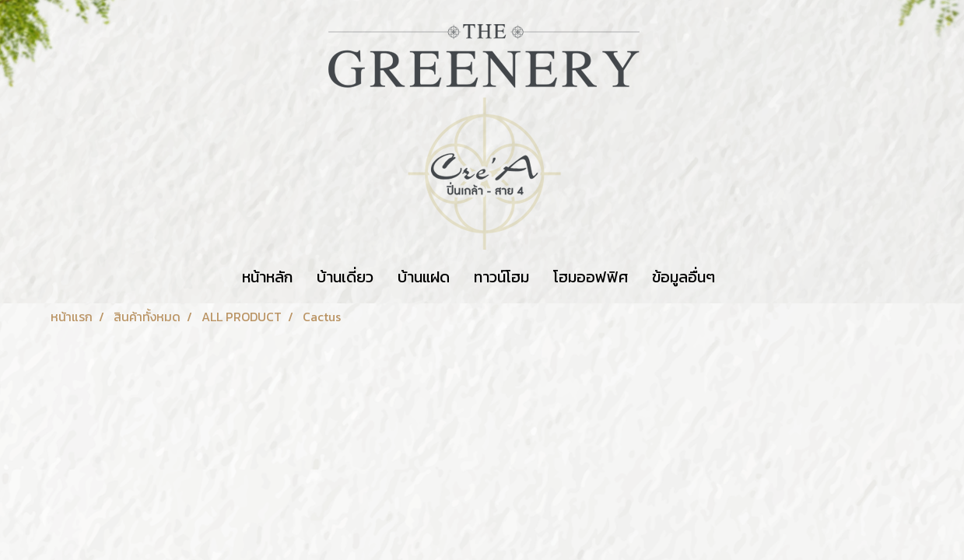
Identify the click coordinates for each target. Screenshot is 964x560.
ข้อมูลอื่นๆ (684, 277)
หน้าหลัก (267, 277)
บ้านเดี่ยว (345, 277)
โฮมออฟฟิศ (591, 277)
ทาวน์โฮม (501, 277)
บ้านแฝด (424, 277)
